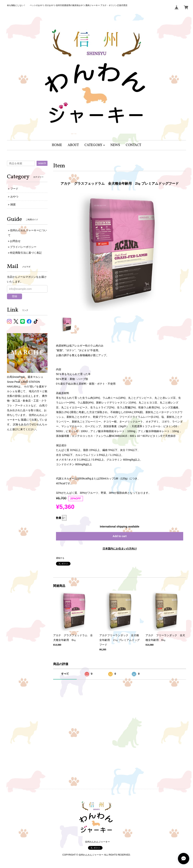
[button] (95, 145)
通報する (60, 558)
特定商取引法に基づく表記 (26, 253)
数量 (59, 518)
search (42, 163)
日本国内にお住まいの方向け (120, 549)
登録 (15, 296)
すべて (65, 674)
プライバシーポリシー (23, 247)
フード (14, 189)
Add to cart (120, 536)
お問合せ (15, 241)
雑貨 (13, 204)
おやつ (14, 197)
